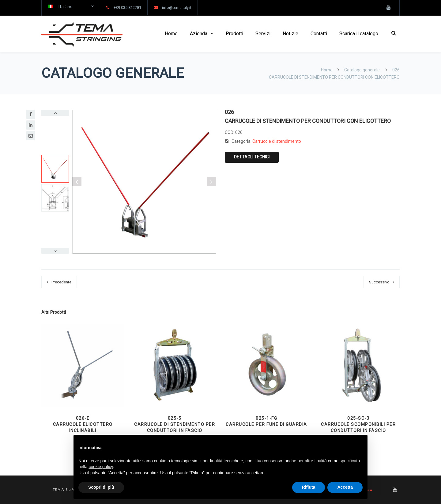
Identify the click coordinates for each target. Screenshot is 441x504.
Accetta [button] (345, 487)
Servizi (263, 34)
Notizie (290, 34)
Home (171, 34)
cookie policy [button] (101, 467)
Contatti (319, 34)
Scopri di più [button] (101, 487)
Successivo (379, 282)
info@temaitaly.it (177, 8)
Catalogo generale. (362, 70)
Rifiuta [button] (309, 487)
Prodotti (234, 34)
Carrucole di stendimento (277, 141)
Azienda (199, 34)
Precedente (61, 282)
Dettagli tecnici (252, 157)
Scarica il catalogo (359, 34)
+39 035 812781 (127, 8)
